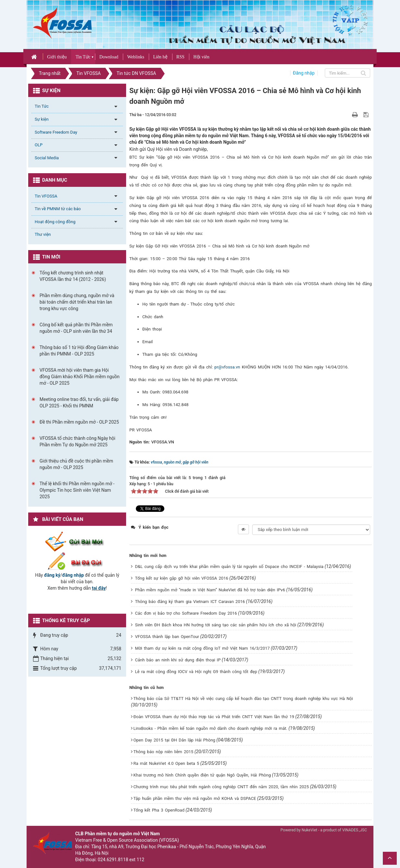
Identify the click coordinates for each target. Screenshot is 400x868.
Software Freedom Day (56, 132)
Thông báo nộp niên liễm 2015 (164, 752)
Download (109, 57)
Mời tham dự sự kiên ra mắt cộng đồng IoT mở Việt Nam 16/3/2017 (203, 648)
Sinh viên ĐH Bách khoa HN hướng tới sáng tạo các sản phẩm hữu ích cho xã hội (216, 625)
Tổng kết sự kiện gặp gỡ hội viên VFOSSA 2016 (182, 578)
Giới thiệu (57, 57)
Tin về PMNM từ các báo (58, 209)
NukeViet (309, 830)
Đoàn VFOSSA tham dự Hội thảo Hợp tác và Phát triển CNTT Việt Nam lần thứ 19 (214, 717)
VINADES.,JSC (355, 830)
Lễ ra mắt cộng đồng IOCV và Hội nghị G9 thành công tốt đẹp (196, 672)
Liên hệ (160, 57)
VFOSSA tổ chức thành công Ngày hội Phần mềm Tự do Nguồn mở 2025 (77, 441)
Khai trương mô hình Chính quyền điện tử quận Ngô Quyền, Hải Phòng (202, 775)
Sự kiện (42, 119)
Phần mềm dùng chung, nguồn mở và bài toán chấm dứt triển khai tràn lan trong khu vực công (77, 302)
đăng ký (52, 575)
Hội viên (201, 57)
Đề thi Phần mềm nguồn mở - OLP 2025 (79, 422)
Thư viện (43, 234)
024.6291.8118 (113, 860)
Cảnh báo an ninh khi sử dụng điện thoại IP (178, 660)
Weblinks (136, 57)
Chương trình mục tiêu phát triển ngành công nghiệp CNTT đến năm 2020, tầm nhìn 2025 (221, 787)
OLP (39, 145)
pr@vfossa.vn (227, 367)
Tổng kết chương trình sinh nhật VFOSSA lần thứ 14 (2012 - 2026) (73, 276)
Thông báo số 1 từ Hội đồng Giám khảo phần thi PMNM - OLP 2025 (79, 351)
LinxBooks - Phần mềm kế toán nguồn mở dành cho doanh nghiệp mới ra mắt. (211, 728)
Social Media (47, 158)
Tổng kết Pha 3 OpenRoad (159, 810)
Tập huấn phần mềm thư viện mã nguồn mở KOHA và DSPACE (195, 798)
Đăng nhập (304, 73)
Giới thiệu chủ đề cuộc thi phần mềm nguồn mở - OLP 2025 (76, 464)
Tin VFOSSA (46, 196)
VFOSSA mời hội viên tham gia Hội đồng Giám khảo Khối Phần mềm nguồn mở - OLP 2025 (80, 377)
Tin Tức (83, 57)
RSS (180, 57)
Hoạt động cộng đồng (55, 222)
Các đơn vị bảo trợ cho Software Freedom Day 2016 (186, 613)
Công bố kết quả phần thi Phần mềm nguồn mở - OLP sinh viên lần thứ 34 (76, 328)
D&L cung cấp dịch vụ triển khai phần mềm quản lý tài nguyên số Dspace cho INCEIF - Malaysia (229, 567)
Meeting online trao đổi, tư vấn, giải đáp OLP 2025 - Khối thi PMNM (79, 403)
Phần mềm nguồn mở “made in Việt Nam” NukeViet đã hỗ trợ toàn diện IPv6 (210, 590)
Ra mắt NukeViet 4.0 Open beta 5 (166, 763)
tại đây (99, 588)
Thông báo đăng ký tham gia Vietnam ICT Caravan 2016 (190, 602)
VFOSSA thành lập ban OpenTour (167, 637)
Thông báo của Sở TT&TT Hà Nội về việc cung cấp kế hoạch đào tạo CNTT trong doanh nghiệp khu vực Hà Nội (243, 699)
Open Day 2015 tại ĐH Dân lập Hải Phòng (175, 740)
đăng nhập (73, 575)
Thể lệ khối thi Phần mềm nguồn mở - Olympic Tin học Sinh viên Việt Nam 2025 (77, 490)
